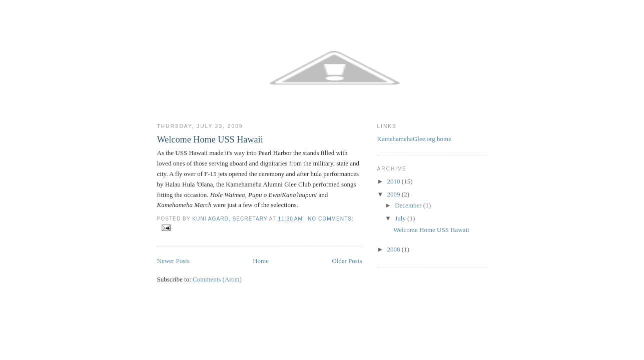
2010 (395, 181)
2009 (395, 194)
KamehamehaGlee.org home (414, 139)
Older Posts (347, 261)
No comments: (331, 219)
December (409, 205)
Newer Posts (173, 261)
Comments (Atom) (217, 279)
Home (261, 261)
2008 (395, 249)
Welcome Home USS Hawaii (210, 139)
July (401, 218)
